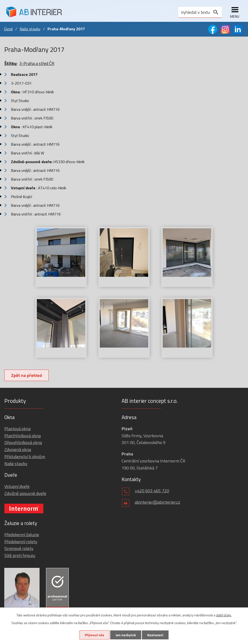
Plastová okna (17, 429)
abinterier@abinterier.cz (157, 502)
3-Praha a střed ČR (37, 63)
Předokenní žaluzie (22, 535)
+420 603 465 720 (152, 491)
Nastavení (155, 635)
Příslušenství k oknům (25, 457)
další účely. (224, 615)
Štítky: (11, 63)
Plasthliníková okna (23, 436)
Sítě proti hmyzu (20, 555)
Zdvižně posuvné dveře (25, 493)
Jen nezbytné (126, 635)
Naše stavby (30, 29)
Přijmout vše (94, 635)
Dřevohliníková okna (23, 442)
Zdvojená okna (18, 449)
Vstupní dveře (17, 486)
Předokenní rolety (21, 542)
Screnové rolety (19, 548)
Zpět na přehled (27, 375)
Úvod (8, 29)
